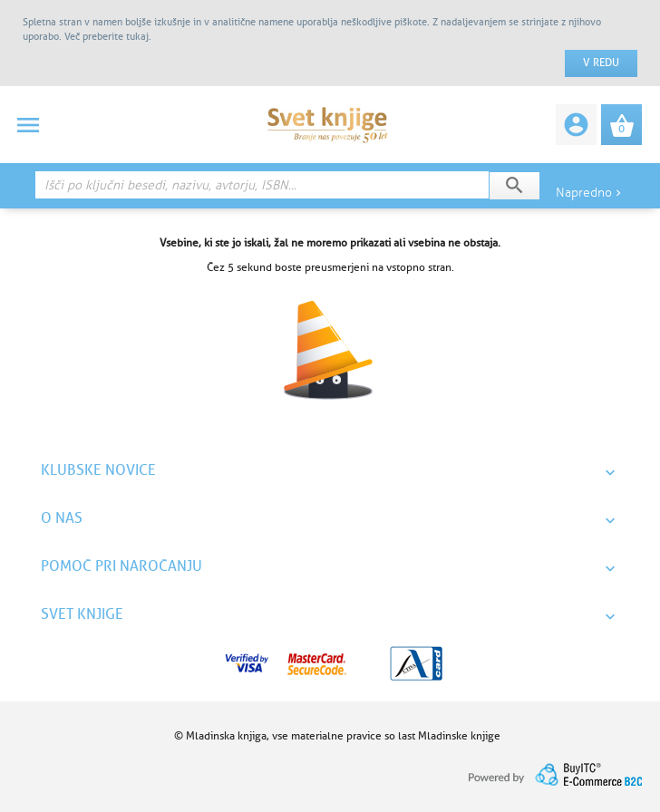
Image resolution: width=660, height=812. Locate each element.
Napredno (590, 193)
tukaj (137, 37)
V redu (601, 63)
